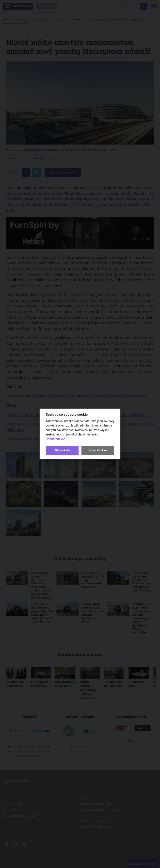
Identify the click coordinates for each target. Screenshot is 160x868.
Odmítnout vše (55, 439)
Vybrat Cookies (98, 450)
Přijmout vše (62, 450)
